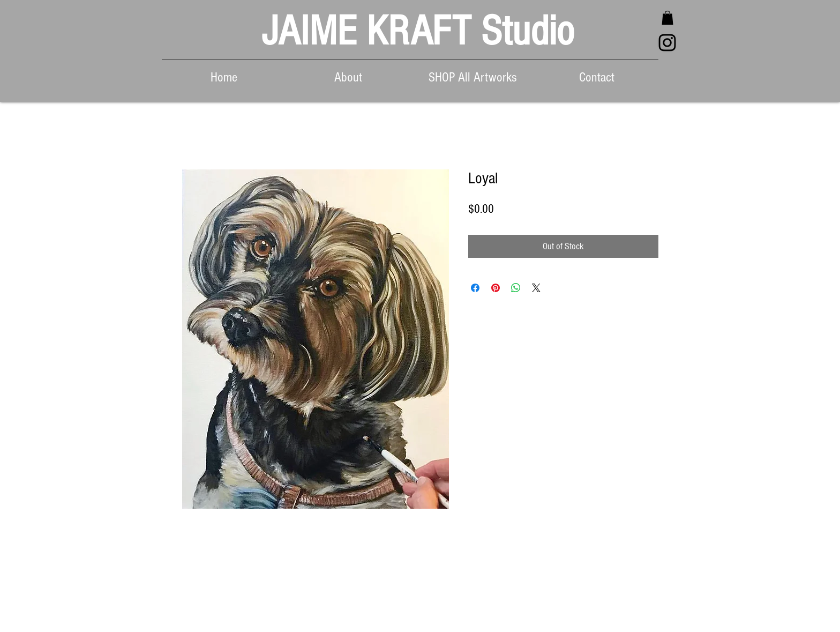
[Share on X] (536, 288)
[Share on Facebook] (475, 288)
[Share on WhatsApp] (516, 288)
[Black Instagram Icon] (667, 43)
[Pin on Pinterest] (496, 288)
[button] (667, 18)
